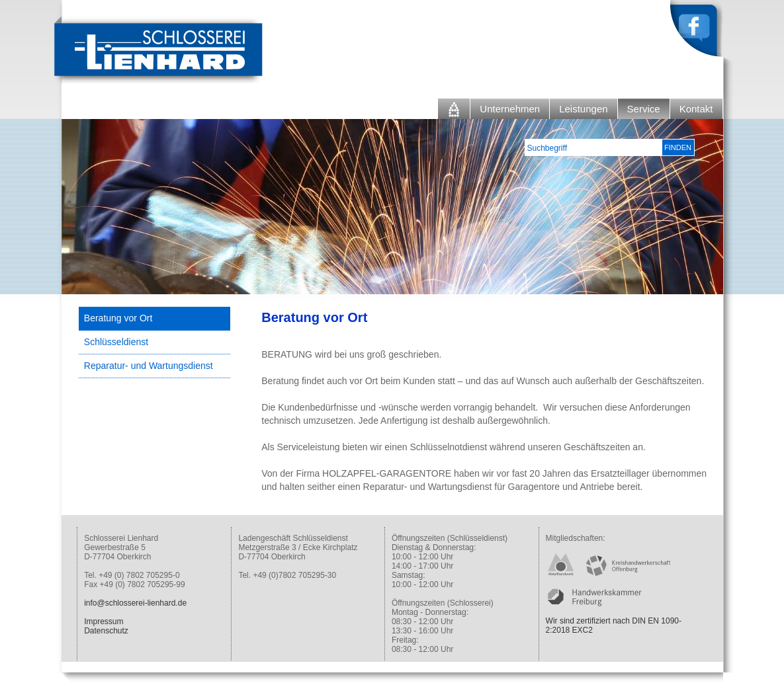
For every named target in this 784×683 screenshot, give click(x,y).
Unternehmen (510, 109)
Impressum (104, 622)
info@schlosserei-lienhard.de (135, 603)
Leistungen (583, 109)
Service (644, 109)
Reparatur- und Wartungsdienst (149, 366)
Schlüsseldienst (116, 342)
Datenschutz (106, 631)
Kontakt (696, 109)
